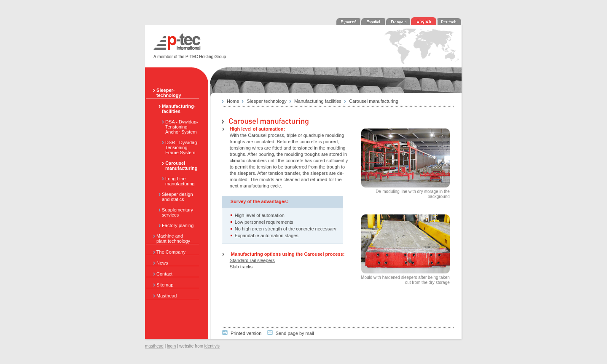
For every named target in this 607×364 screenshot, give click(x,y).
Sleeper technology (267, 101)
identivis (212, 346)
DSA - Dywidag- (177, 127)
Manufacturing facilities (318, 101)
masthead (154, 346)
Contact (163, 274)
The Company (169, 252)
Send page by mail (295, 333)
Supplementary (177, 212)
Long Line (177, 181)
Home (233, 101)
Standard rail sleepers (252, 260)
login (171, 346)
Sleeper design (177, 197)
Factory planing (174, 225)
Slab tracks (241, 267)
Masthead (165, 296)
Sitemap (163, 285)
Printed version (246, 333)
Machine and (176, 238)
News (161, 263)
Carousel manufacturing (374, 101)
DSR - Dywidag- (177, 147)
